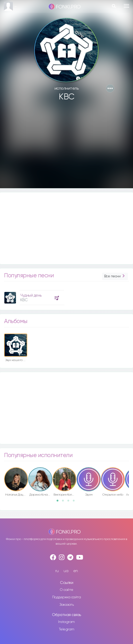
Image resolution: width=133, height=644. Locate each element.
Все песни (115, 276)
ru (57, 571)
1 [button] (59, 502)
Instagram (66, 622)
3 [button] (70, 502)
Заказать (66, 605)
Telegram (67, 629)
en (76, 571)
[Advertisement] (66, 147)
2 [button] (65, 502)
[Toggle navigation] (126, 6)
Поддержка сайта (67, 597)
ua (66, 571)
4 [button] (75, 502)
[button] (110, 88)
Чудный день (31, 295)
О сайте (66, 590)
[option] (33, 296)
